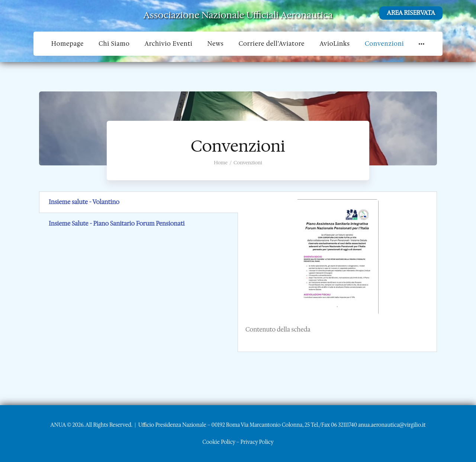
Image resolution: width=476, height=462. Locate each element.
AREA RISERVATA (411, 13)
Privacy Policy (257, 442)
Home (221, 163)
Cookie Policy (219, 442)
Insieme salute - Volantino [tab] (84, 202)
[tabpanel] (337, 272)
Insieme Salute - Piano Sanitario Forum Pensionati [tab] (117, 224)
